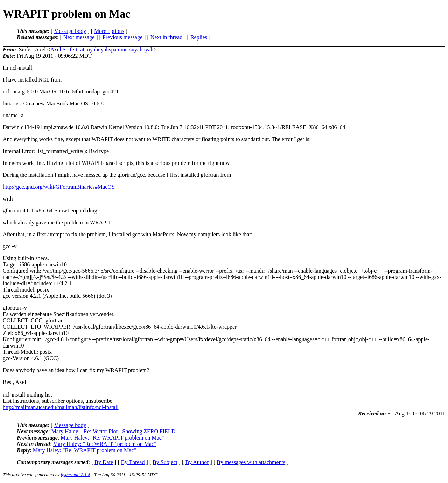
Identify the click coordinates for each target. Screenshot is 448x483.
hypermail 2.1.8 (76, 474)
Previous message (122, 37)
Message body (70, 31)
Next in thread (167, 37)
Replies (199, 37)
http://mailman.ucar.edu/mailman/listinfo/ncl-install (61, 407)
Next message (79, 37)
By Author (197, 462)
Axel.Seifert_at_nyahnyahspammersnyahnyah (102, 50)
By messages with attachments (251, 462)
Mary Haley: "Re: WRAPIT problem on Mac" (112, 438)
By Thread (133, 462)
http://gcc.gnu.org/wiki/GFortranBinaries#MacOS (59, 187)
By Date (104, 462)
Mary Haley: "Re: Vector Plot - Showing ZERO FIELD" (115, 431)
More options (109, 31)
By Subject (165, 462)
